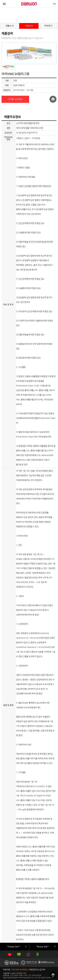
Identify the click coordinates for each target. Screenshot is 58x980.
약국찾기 (48, 26)
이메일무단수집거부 (37, 970)
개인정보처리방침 (19, 970)
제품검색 (29, 26)
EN (54, 4)
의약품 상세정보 (15, 99)
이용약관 (7, 970)
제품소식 (10, 26)
